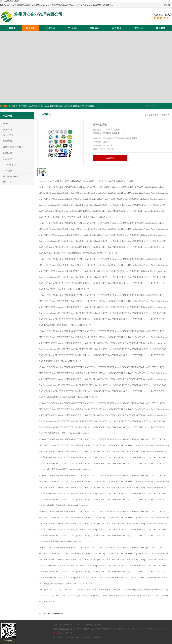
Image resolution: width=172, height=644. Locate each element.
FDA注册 (8, 182)
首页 (157, 115)
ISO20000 (8, 153)
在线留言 (110, 158)
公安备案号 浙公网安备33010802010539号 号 (132, 629)
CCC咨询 (8, 159)
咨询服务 (116, 133)
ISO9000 (7, 124)
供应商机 (31, 28)
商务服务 (107, 133)
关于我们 (72, 28)
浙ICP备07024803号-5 (103, 629)
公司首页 (11, 28)
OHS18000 (8, 135)
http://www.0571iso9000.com (51, 614)
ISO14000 (8, 129)
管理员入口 (88, 637)
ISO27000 (8, 141)
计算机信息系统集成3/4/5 (13, 147)
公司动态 (94, 28)
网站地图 (97, 637)
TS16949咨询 (10, 165)
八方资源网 (69, 637)
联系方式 (161, 28)
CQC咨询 (8, 170)
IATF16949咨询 (11, 176)
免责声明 (78, 637)
